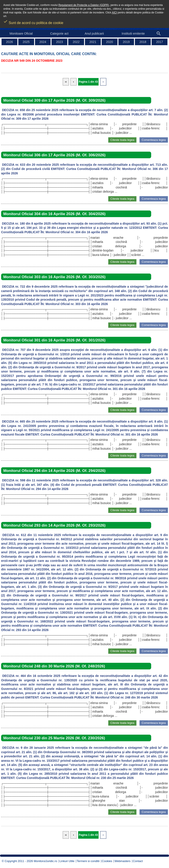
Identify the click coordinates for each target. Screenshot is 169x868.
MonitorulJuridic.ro (45, 861)
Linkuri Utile (67, 861)
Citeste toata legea (122, 140)
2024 (43, 42)
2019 (126, 42)
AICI (114, 13)
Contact (138, 861)
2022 (76, 42)
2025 (26, 42)
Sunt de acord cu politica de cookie (33, 21)
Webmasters (122, 861)
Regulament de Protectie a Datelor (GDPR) (84, 5)
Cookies (107, 861)
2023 (60, 42)
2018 (143, 42)
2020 (109, 42)
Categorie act (59, 34)
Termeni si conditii (88, 861)
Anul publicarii (94, 34)
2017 (160, 42)
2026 (9, 42)
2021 (93, 42)
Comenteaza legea (154, 140)
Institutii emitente (133, 34)
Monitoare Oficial (21, 34)
